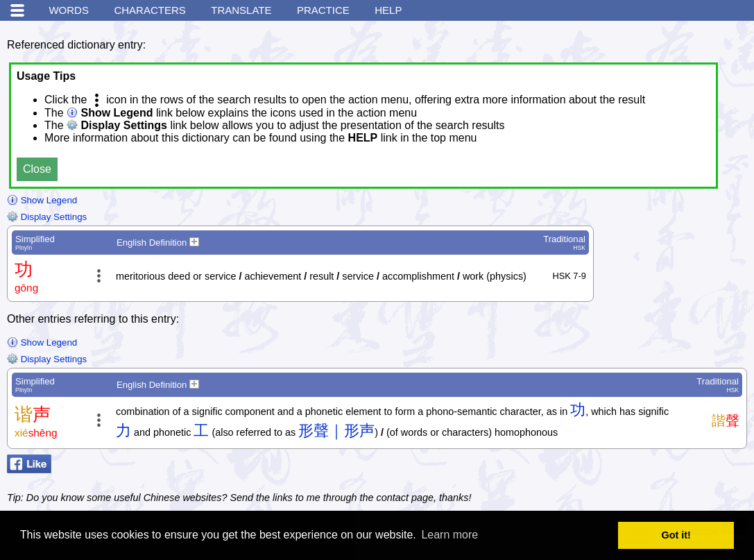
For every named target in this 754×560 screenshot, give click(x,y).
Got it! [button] (676, 535)
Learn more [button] (449, 535)
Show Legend (42, 200)
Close (37, 169)
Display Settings (47, 217)
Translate (241, 10)
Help (388, 10)
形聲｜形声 (336, 431)
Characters (149, 10)
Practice (323, 10)
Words (69, 10)
